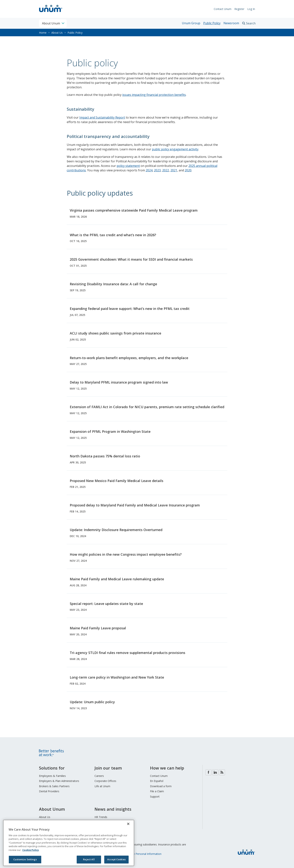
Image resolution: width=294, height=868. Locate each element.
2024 (149, 170)
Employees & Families (52, 776)
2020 (188, 170)
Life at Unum (102, 786)
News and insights (113, 809)
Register (239, 9)
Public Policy (212, 23)
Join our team (108, 768)
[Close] (128, 824)
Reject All (89, 859)
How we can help (167, 768)
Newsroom (231, 23)
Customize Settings (25, 859)
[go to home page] (51, 13)
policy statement (128, 166)
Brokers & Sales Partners (54, 786)
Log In (251, 9)
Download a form (161, 786)
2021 (174, 170)
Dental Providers (49, 791)
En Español (157, 781)
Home (43, 33)
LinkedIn (215, 772)
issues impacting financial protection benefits (154, 95)
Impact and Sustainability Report (102, 117)
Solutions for (52, 768)
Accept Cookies (116, 859)
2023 (157, 170)
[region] (69, 843)
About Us (57, 33)
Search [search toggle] (251, 23)
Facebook (208, 772)
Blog (222, 772)
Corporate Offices (105, 781)
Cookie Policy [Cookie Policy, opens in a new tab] (31, 850)
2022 (166, 170)
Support (155, 796)
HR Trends (101, 817)
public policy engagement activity (175, 149)
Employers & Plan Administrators (59, 781)
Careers (99, 776)
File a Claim (157, 791)
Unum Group (191, 23)
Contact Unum (223, 9)
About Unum (52, 809)
